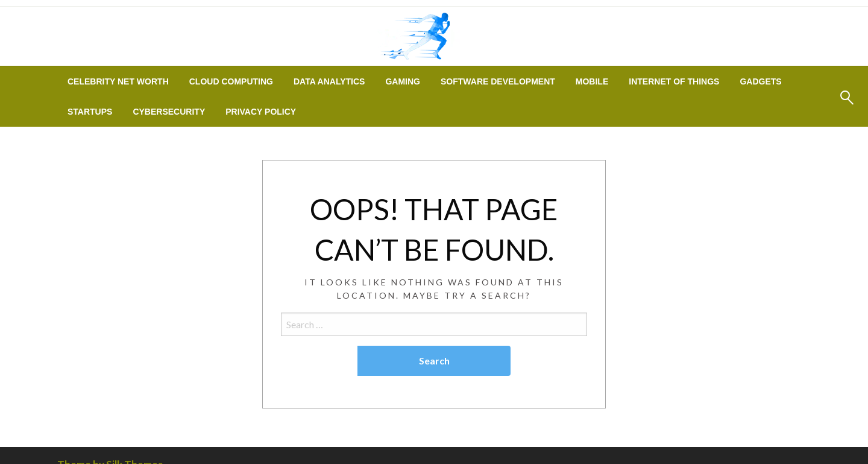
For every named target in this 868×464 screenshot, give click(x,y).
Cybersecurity (169, 112)
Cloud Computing (231, 81)
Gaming (403, 81)
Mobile (592, 81)
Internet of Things (674, 81)
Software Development (498, 81)
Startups (90, 112)
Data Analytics (329, 81)
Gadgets (760, 81)
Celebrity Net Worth (118, 81)
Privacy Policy (261, 112)
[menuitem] (118, 81)
